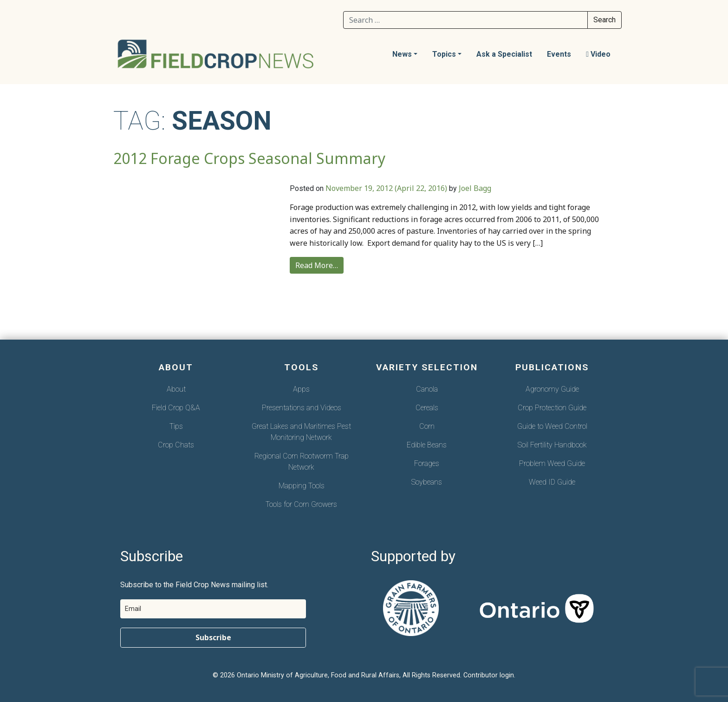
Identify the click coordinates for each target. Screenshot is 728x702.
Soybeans (427, 482)
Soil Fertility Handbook (552, 445)
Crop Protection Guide (552, 408)
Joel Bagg (475, 188)
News (402, 54)
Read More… (317, 265)
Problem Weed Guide (552, 463)
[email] (213, 609)
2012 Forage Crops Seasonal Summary (249, 158)
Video (598, 54)
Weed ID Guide (552, 482)
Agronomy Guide (552, 389)
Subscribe (213, 637)
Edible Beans (427, 445)
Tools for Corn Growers (301, 504)
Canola (427, 389)
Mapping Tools (302, 486)
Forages (427, 463)
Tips (176, 426)
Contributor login (489, 675)
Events (559, 54)
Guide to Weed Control (552, 426)
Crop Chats (176, 445)
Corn (427, 426)
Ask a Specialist (504, 54)
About (176, 389)
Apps (301, 389)
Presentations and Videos (302, 408)
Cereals (427, 408)
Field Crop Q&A (176, 408)
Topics (444, 54)
